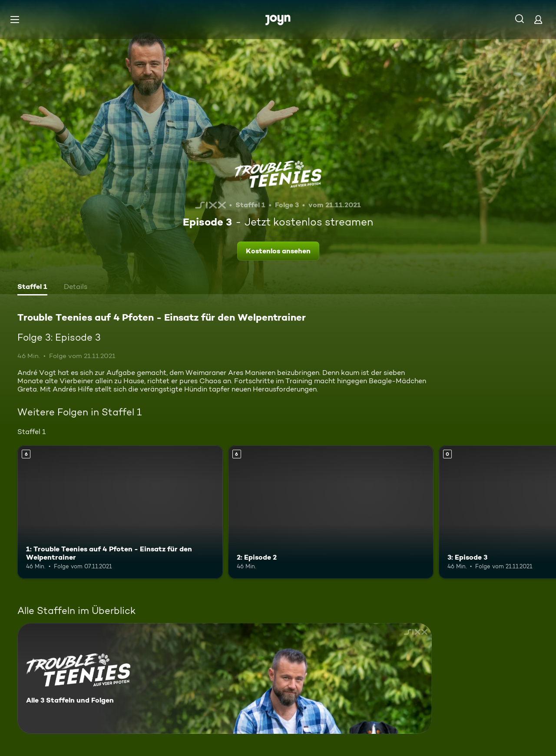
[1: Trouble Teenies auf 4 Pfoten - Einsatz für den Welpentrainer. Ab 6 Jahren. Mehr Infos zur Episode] (120, 512)
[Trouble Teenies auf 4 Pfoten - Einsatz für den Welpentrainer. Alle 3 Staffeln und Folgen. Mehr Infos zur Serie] (225, 678)
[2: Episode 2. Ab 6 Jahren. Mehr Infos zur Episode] (331, 512)
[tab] (32, 288)
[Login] (538, 19)
